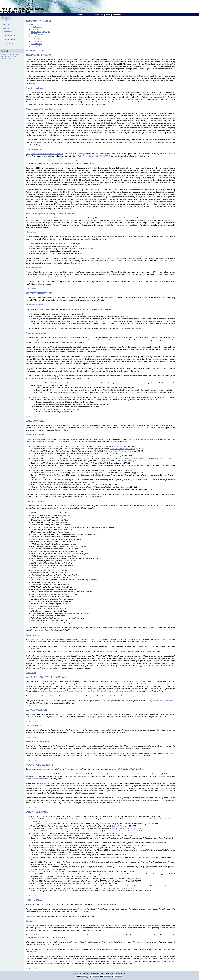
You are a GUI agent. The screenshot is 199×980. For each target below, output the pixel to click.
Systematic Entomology (105, 691)
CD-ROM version (37, 34)
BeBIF (56, 218)
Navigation (6, 18)
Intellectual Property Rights (40, 32)
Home (80, 15)
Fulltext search (8, 43)
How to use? (35, 46)
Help (108, 15)
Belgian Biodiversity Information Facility (97, 973)
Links (88, 15)
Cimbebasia (119, 691)
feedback (10, 56)
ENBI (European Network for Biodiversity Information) (45, 154)
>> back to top (31, 289)
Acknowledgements (38, 41)
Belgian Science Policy (36, 779)
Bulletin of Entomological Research (54, 691)
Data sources (36, 29)
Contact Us (98, 15)
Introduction (35, 25)
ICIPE (147, 113)
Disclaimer (35, 37)
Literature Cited (36, 44)
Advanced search (9, 36)
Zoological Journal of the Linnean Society (82, 691)
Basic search (8, 32)
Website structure (37, 27)
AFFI (41, 116)
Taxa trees (7, 28)
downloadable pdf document (37, 277)
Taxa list (6, 24)
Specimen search (9, 39)
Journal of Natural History (133, 691)
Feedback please (37, 39)
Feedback (117, 15)
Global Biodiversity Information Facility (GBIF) (94, 156)
